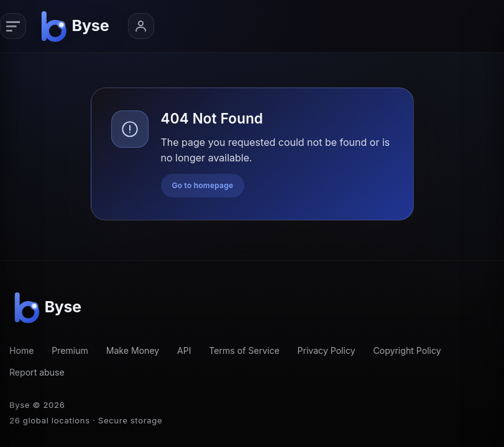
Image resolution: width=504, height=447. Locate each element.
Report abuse (37, 372)
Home (21, 350)
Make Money (133, 350)
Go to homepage (203, 185)
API (184, 350)
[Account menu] (141, 26)
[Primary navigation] (13, 26)
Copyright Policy (407, 350)
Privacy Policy (327, 350)
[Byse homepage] (77, 26)
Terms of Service (244, 350)
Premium (70, 350)
